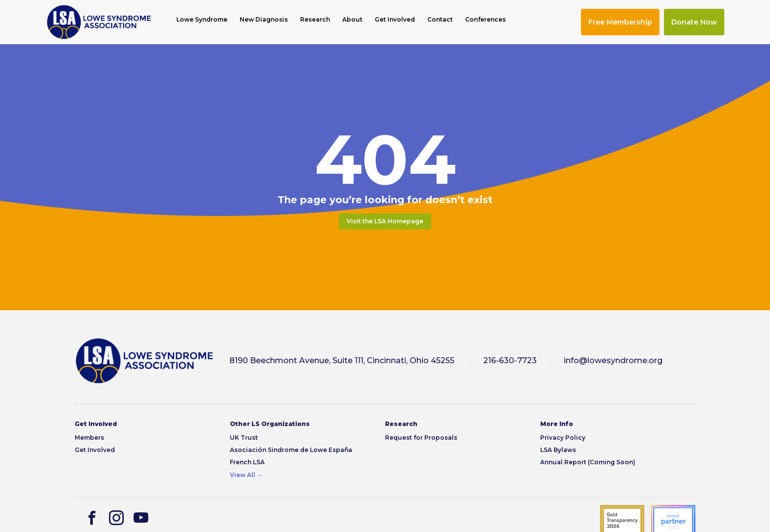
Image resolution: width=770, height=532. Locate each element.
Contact (440, 20)
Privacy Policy (563, 438)
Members (89, 438)
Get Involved (395, 20)
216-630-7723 (510, 360)
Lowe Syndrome (202, 20)
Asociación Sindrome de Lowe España (291, 450)
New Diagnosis (264, 20)
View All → (246, 475)
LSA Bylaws (558, 450)
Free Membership (620, 22)
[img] (99, 22)
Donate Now (694, 22)
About (352, 20)
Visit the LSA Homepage (385, 221)
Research (315, 20)
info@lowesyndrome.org (613, 360)
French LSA (247, 462)
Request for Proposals (421, 438)
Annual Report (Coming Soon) (588, 462)
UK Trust (244, 438)
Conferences (485, 20)
